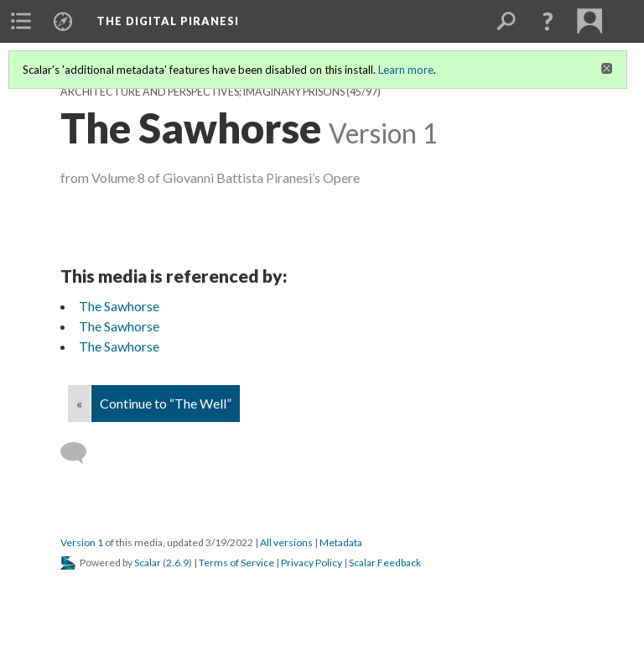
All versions (286, 542)
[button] (548, 21)
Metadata (341, 542)
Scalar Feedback (385, 563)
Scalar (148, 563)
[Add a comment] (81, 453)
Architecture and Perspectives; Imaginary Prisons (203, 92)
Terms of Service (236, 563)
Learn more (406, 70)
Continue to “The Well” (166, 403)
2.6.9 (177, 563)
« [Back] (79, 403)
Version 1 (82, 542)
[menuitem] (21, 21)
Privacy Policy (312, 563)
